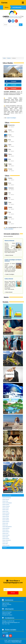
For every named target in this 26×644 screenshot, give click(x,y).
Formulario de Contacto (7, 615)
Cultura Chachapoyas (7, 503)
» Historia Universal (9, 255)
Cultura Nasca (5, 530)
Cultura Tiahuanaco (7, 540)
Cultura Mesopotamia (7, 527)
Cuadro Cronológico (11, 118)
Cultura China (5, 511)
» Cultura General (8, 292)
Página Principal (6, 603)
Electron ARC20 (17, 8)
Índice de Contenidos (7, 605)
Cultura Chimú (5, 510)
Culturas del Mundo (7, 498)
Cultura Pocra (5, 533)
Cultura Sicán (5, 537)
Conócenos (5, 606)
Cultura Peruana (6, 545)
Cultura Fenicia (6, 516)
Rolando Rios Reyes (17, 642)
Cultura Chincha (6, 513)
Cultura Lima (5, 525)
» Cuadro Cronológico (9, 274)
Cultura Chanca (6, 505)
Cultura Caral (5, 501)
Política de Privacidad (7, 612)
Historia (9, 58)
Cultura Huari (5, 523)
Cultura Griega (6, 518)
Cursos (13, 3)
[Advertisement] (13, 42)
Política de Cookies (6, 614)
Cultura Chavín (6, 508)
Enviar (13, 593)
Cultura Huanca (6, 522)
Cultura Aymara (6, 499)
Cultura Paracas (6, 532)
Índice (4, 58)
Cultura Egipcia (6, 515)
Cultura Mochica (6, 528)
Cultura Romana (6, 535)
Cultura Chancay (6, 506)
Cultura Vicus (5, 542)
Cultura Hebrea (6, 520)
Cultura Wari (5, 544)
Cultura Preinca (6, 538)
